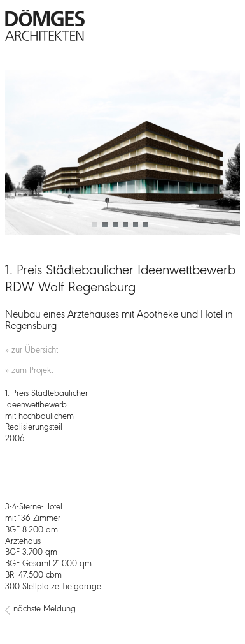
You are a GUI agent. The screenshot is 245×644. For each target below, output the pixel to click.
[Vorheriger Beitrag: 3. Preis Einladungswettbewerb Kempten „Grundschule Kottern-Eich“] (8, 610)
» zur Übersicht (31, 350)
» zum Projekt (29, 371)
